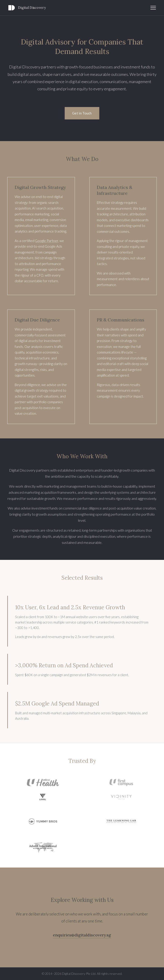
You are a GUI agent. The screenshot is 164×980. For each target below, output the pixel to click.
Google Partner (47, 241)
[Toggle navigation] (153, 8)
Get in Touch (82, 113)
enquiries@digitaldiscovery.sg (82, 935)
